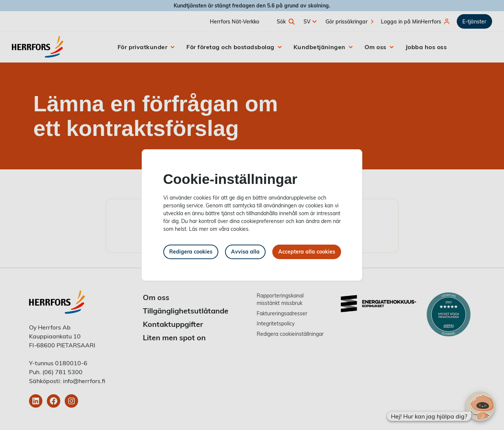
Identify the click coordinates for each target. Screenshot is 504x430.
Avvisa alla (245, 251)
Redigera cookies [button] (191, 251)
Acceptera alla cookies (307, 251)
